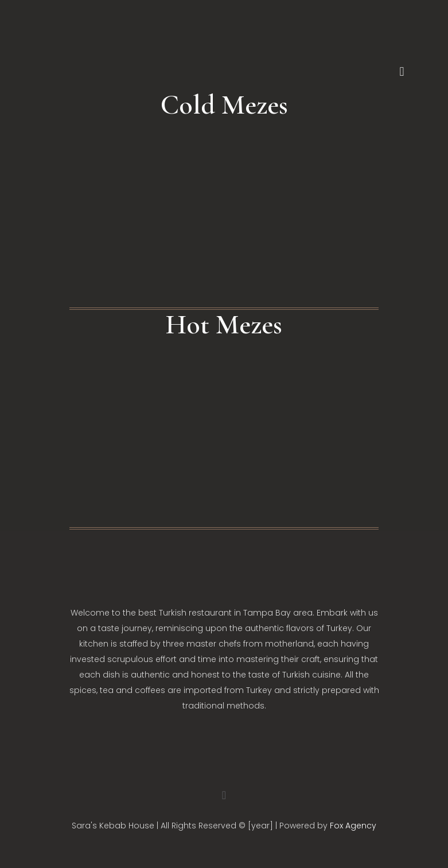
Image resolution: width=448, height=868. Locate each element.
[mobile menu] (402, 72)
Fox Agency (353, 826)
